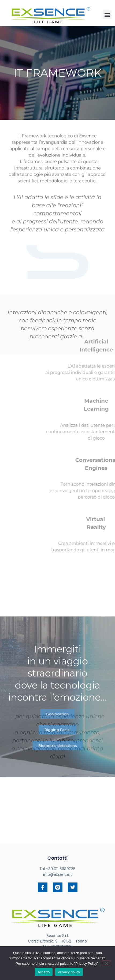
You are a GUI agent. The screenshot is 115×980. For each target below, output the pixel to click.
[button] (107, 15)
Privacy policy (69, 972)
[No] (106, 963)
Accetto (44, 972)
